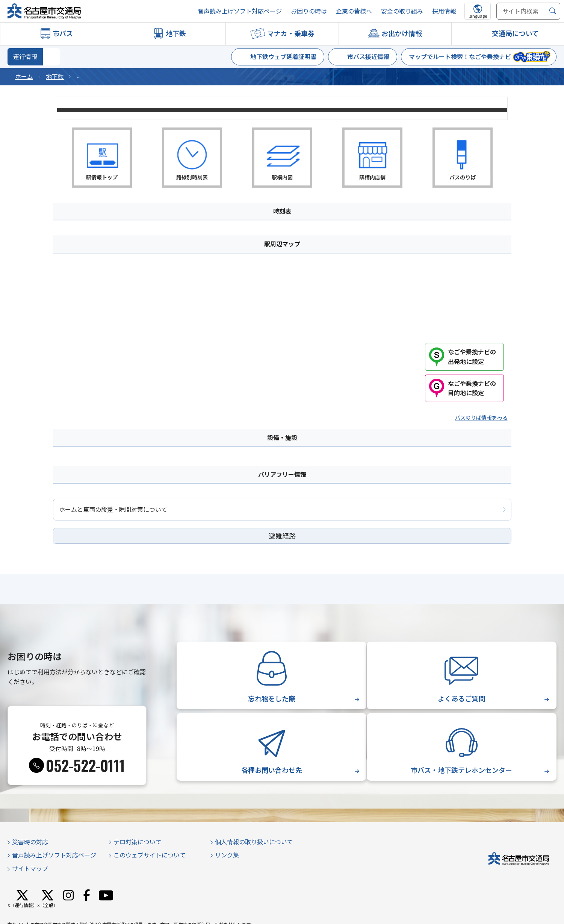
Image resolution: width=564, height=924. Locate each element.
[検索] (553, 11)
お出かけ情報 (402, 33)
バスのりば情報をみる (481, 417)
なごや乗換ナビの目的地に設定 (472, 388)
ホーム (24, 76)
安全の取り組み (402, 11)
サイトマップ (30, 868)
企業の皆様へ (354, 11)
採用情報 (444, 11)
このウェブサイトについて (150, 855)
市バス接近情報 (368, 56)
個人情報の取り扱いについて (254, 842)
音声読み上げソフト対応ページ (240, 11)
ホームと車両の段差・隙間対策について (113, 509)
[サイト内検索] (528, 11)
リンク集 (227, 855)
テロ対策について (138, 842)
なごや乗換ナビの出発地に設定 (472, 357)
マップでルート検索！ (460, 56)
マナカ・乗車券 (291, 33)
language (478, 16)
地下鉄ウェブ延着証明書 (283, 56)
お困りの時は (309, 11)
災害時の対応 (30, 842)
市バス (63, 33)
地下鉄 (176, 33)
